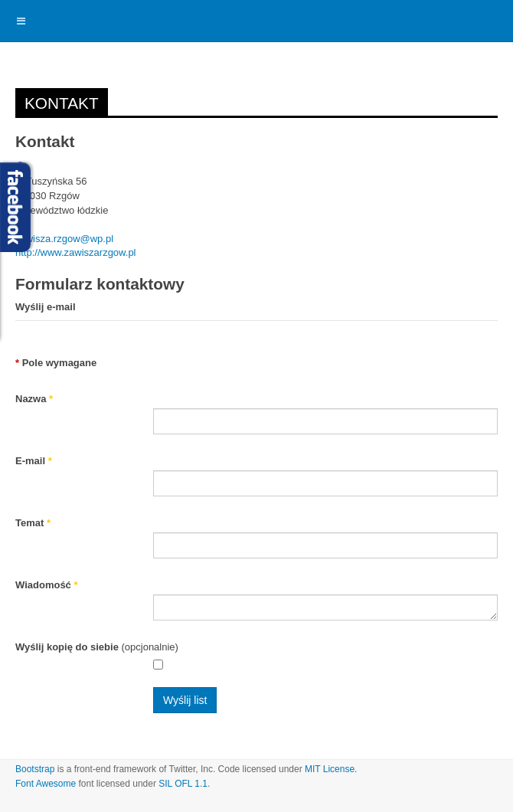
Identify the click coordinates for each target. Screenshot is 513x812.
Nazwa (34, 399)
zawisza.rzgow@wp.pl (64, 239)
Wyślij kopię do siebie (67, 647)
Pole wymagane (56, 363)
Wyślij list (185, 700)
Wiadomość (47, 585)
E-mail (34, 461)
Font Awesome (46, 784)
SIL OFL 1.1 (183, 784)
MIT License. (331, 769)
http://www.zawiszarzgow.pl (76, 252)
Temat (33, 523)
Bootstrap (35, 769)
